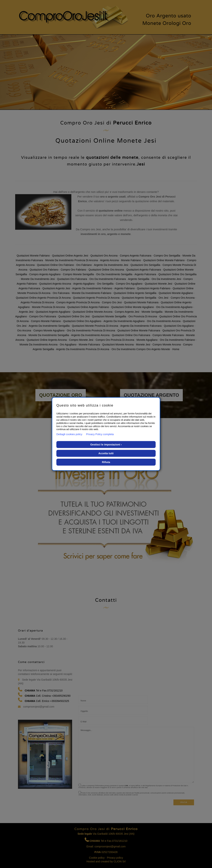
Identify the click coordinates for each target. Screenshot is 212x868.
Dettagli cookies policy (69, 434)
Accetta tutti (106, 453)
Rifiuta (106, 462)
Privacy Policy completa (100, 434)
